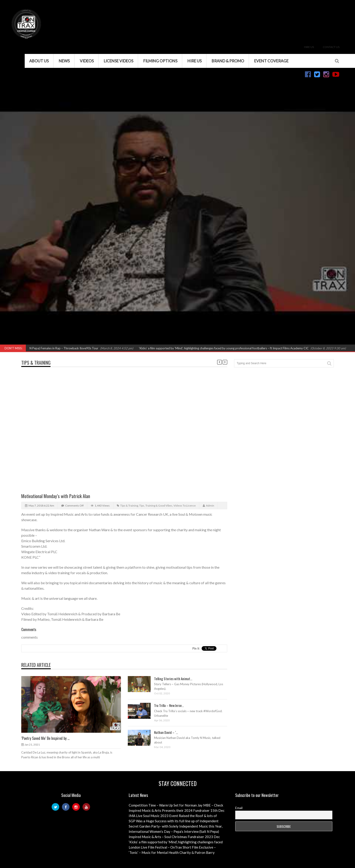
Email (239, 808)
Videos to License (185, 506)
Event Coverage (271, 61)
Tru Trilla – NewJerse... (169, 705)
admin (210, 506)
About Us (39, 61)
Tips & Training (36, 363)
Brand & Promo (228, 61)
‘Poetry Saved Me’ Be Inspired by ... (45, 738)
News (64, 61)
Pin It (196, 648)
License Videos (119, 61)
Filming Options (160, 61)
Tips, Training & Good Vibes (156, 506)
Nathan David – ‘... (166, 732)
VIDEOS (87, 61)
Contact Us (331, 47)
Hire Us (309, 47)
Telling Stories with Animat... (173, 679)
